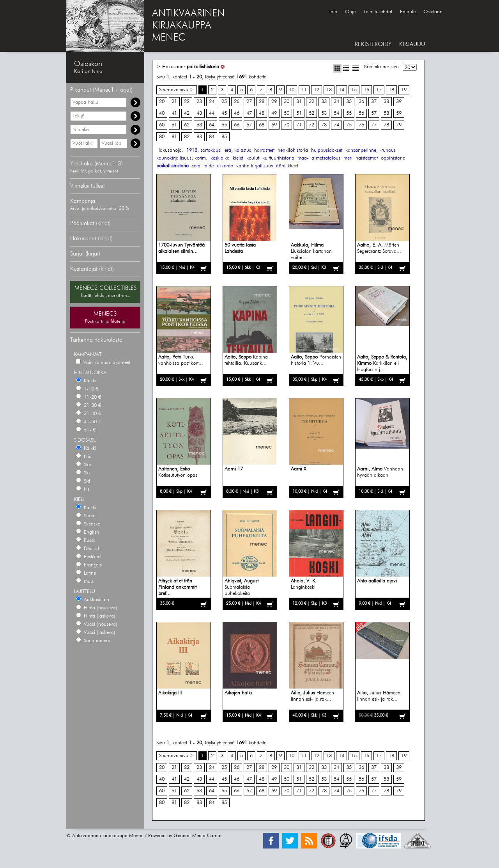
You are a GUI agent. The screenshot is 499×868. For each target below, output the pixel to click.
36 (361, 102)
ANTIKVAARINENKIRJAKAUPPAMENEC (188, 26)
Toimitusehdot (378, 12)
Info (333, 12)
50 (287, 113)
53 (324, 113)
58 (386, 113)
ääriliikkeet (287, 166)
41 (174, 113)
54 (336, 113)
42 (187, 113)
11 (304, 90)
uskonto (225, 166)
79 (399, 125)
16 (366, 90)
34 (336, 102)
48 (262, 113)
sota (196, 166)
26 (237, 102)
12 (317, 90)
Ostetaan (433, 12)
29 (274, 102)
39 (399, 102)
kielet (238, 158)
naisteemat (367, 158)
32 (311, 102)
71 (299, 125)
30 (287, 102)
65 (224, 125)
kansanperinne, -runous (371, 150)
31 (299, 102)
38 (386, 102)
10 (292, 90)
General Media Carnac (198, 836)
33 (324, 102)
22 (187, 102)
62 (187, 125)
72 (311, 125)
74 (336, 125)
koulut (253, 158)
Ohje (350, 12)
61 (174, 125)
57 (374, 113)
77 (374, 125)
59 (399, 113)
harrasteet (264, 150)
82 (187, 137)
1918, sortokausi (204, 150)
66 (237, 125)
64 (212, 125)
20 (162, 102)
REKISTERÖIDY (373, 44)
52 (311, 113)
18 (391, 90)
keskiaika (220, 158)
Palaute (408, 12)
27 (249, 102)
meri (348, 158)
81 (174, 137)
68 (262, 125)
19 (404, 90)
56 (361, 113)
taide (209, 166)
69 (274, 125)
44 (212, 113)
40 (162, 113)
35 (349, 102)
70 (287, 125)
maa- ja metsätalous (319, 158)
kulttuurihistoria (278, 158)
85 (224, 137)
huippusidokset (327, 150)
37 (374, 102)
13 (329, 90)
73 (324, 125)
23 (199, 102)
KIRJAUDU (412, 44)
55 (349, 113)
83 (199, 137)
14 (342, 90)
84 (212, 137)
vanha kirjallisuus (255, 166)
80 (162, 137)
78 (386, 125)
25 (224, 102)
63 (199, 125)
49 (274, 113)
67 (249, 125)
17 (379, 90)
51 (299, 113)
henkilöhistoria (293, 150)
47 (249, 113)
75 (349, 125)
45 (224, 113)
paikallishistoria (203, 67)
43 (199, 113)
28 (262, 102)
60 (162, 125)
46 (237, 113)
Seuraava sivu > (177, 90)
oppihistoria (393, 158)
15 (354, 90)
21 (174, 102)
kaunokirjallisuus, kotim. (182, 158)
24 (212, 102)
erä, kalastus (238, 150)
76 (361, 125)
